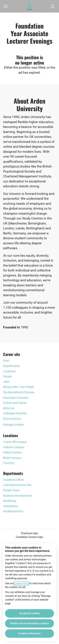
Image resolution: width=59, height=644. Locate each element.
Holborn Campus (14, 447)
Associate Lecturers (16, 398)
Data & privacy (12, 419)
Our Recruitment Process (19, 392)
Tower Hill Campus (15, 442)
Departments (11, 366)
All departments (13, 511)
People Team (11, 490)
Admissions (10, 506)
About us (9, 408)
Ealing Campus (13, 452)
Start (6, 361)
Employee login (30, 533)
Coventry (9, 463)
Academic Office (13, 480)
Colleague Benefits (15, 413)
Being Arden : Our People (19, 387)
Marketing (10, 501)
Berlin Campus (12, 458)
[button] (53, 6)
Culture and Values (15, 403)
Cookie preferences (29, 633)
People (7, 376)
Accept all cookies (30, 613)
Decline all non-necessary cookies (30, 623)
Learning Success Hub (17, 485)
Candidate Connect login (29, 537)
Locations (9, 371)
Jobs (6, 382)
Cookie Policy (21, 583)
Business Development (18, 496)
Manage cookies (13, 425)
